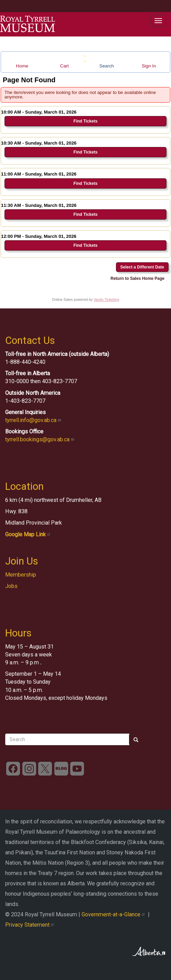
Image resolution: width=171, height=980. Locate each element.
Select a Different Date (142, 267)
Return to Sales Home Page (137, 278)
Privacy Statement (30, 925)
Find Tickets (86, 121)
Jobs (11, 586)
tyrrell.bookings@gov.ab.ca (40, 439)
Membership (21, 575)
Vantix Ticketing (106, 299)
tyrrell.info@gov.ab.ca (34, 420)
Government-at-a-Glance (115, 914)
